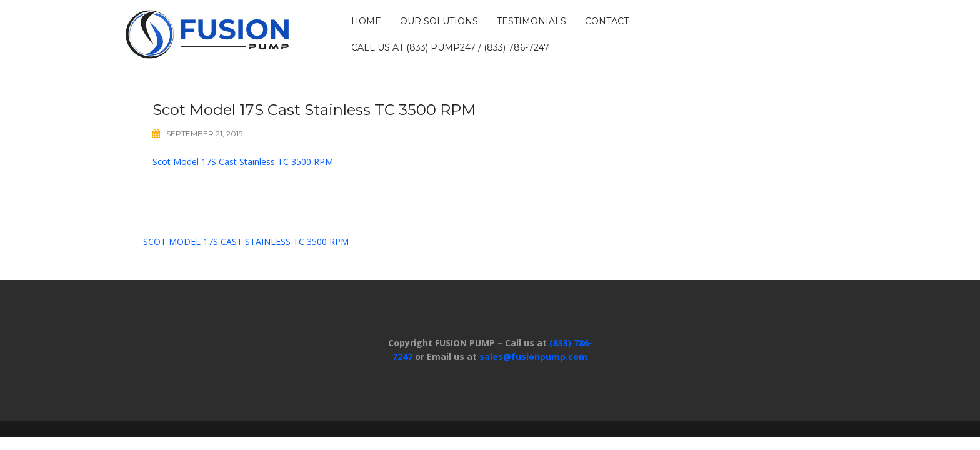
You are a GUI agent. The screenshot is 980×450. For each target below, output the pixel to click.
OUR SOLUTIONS (439, 21)
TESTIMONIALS (532, 21)
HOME (366, 21)
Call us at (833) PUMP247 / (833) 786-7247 (450, 47)
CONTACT (607, 21)
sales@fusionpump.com (533, 357)
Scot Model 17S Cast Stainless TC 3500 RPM (243, 162)
